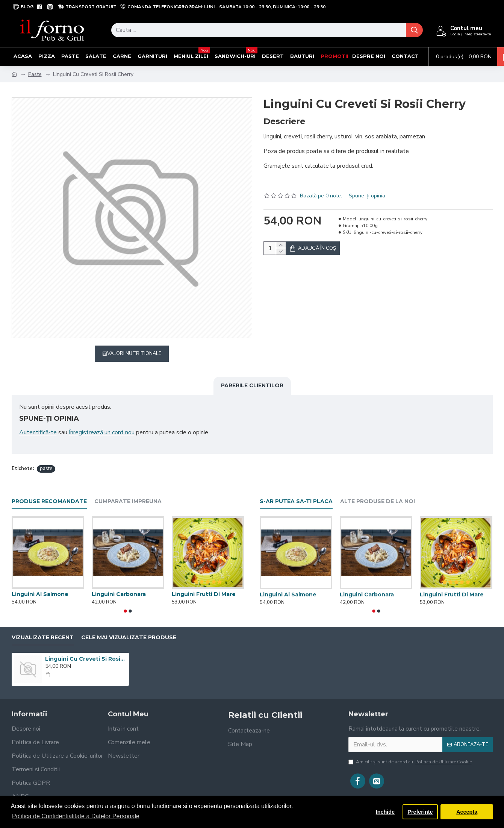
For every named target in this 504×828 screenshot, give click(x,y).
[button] (126, 602)
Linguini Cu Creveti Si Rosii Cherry (86, 649)
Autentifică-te (38, 432)
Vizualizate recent (43, 628)
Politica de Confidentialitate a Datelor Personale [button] (76, 816)
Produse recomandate (49, 492)
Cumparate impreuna (128, 492)
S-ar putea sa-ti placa (296, 492)
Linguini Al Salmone (40, 585)
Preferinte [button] (420, 812)
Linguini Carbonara (119, 585)
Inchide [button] (385, 812)
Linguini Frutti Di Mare (204, 585)
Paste (35, 74)
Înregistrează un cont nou (102, 432)
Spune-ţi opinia (367, 186)
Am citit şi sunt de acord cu (411, 752)
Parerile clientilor (252, 385)
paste (46, 459)
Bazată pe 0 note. (321, 186)
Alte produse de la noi (378, 492)
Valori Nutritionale (134, 353)
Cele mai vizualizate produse (129, 628)
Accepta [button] (467, 812)
